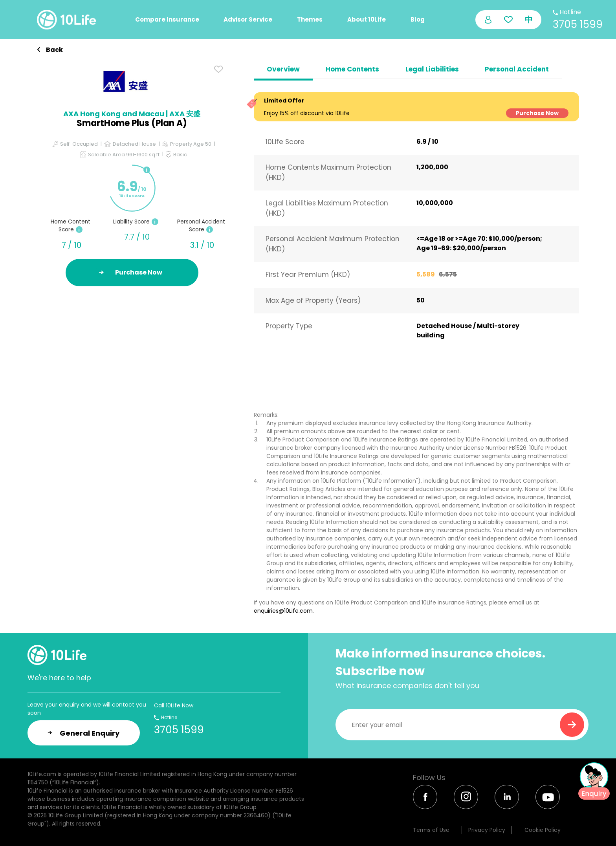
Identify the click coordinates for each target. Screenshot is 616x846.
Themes (310, 19)
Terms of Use (431, 830)
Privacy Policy (487, 830)
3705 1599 (578, 24)
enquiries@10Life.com (283, 611)
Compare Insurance (167, 19)
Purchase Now (537, 113)
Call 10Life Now (174, 705)
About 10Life (367, 19)
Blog (418, 19)
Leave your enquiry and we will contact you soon (87, 709)
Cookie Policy (543, 830)
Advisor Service (248, 19)
